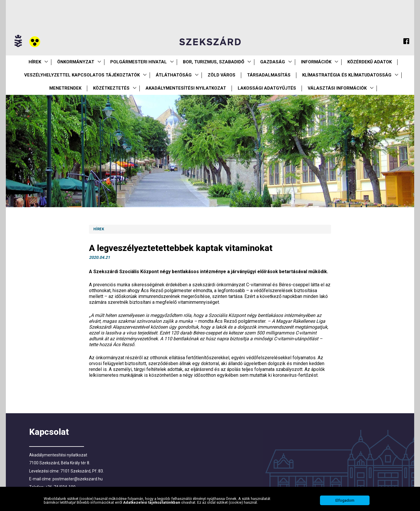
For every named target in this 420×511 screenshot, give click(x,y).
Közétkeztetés (111, 88)
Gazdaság (273, 62)
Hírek (35, 62)
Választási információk (337, 88)
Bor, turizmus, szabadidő (213, 62)
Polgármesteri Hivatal (139, 62)
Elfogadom (345, 500)
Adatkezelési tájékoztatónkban (152, 502)
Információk (316, 62)
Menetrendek (65, 88)
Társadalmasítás (269, 75)
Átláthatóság (174, 75)
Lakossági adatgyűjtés (267, 88)
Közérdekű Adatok (370, 62)
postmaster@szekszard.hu (78, 479)
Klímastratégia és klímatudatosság (347, 75)
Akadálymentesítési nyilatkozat (186, 88)
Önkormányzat (76, 62)
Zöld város (222, 75)
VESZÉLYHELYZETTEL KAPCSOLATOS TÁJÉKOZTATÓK (82, 75)
